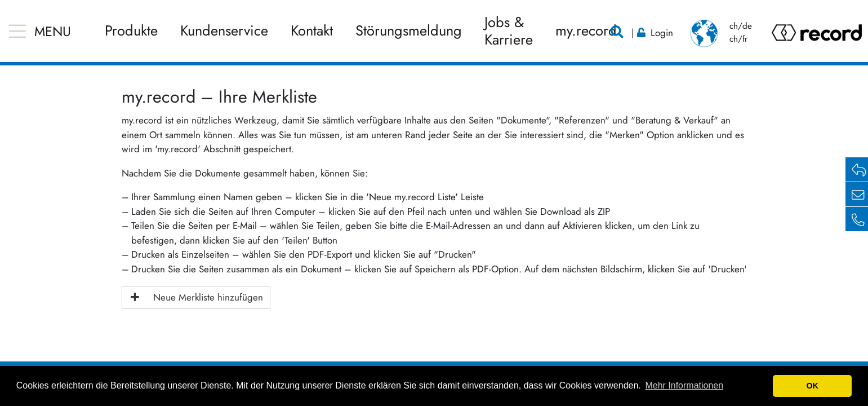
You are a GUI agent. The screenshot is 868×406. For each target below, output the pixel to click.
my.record (586, 31)
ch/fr (738, 39)
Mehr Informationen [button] (684, 385)
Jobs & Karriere (509, 31)
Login (662, 33)
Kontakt (312, 31)
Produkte (131, 31)
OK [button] (812, 386)
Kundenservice (224, 31)
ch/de (741, 26)
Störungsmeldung (409, 31)
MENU (53, 32)
